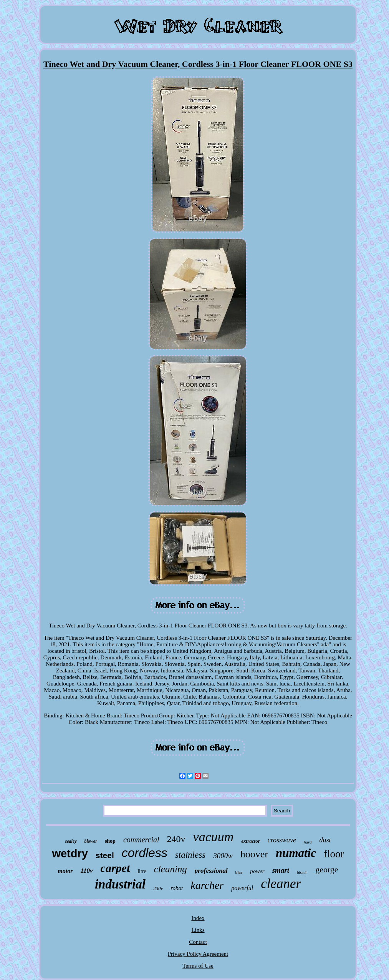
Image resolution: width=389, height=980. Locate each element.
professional (211, 871)
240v (176, 839)
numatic (296, 853)
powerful (242, 888)
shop (110, 841)
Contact (198, 942)
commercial (141, 840)
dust (325, 840)
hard (308, 842)
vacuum (214, 837)
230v (158, 888)
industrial (120, 884)
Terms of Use (198, 966)
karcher (207, 885)
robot (177, 888)
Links (198, 930)
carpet (115, 868)
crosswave (282, 840)
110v (86, 871)
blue (239, 873)
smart (281, 870)
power (257, 871)
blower (91, 841)
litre (142, 871)
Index (198, 918)
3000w (223, 856)
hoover (254, 854)
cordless (145, 853)
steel (105, 855)
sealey (71, 841)
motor (65, 871)
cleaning (170, 869)
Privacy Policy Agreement (198, 954)
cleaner (281, 884)
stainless (190, 855)
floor (334, 854)
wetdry (70, 854)
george (327, 869)
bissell (302, 872)
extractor (250, 841)
